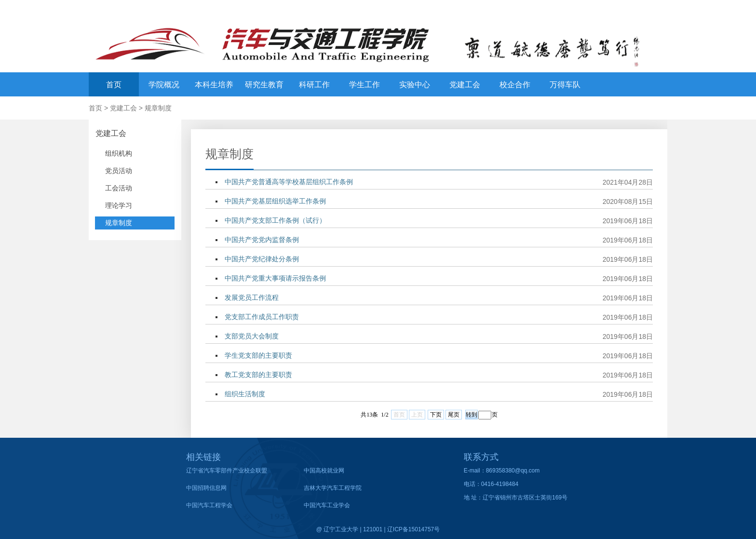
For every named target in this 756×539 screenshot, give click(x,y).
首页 (114, 85)
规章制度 (158, 108)
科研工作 (314, 85)
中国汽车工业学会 (327, 505)
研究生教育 (264, 85)
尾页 (454, 415)
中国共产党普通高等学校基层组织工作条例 (289, 182)
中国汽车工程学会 (209, 505)
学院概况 (164, 85)
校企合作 (515, 85)
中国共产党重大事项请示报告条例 (275, 278)
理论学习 (119, 205)
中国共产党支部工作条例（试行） (275, 220)
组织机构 (119, 153)
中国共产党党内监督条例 (262, 240)
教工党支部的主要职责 (258, 375)
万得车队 (565, 85)
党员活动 (119, 171)
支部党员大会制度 (252, 336)
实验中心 (415, 85)
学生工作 (364, 85)
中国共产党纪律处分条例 (262, 259)
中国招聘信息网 (206, 488)
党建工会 (465, 85)
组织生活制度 (245, 394)
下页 (436, 415)
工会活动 (119, 188)
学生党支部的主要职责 (258, 355)
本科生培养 (214, 85)
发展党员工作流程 (252, 297)
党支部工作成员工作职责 (262, 317)
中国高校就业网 (324, 471)
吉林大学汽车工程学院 (333, 488)
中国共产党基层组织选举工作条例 (275, 201)
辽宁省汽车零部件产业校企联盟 (227, 471)
